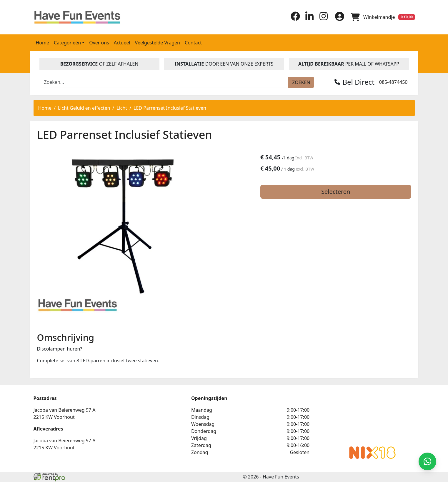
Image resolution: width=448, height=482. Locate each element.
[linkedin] (308, 19)
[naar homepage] (79, 17)
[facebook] (294, 19)
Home (43, 42)
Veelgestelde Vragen (158, 42)
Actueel (122, 42)
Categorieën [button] (67, 42)
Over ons (99, 42)
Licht (122, 107)
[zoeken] (301, 82)
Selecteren (351, 192)
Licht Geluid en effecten (84, 107)
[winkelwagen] (382, 17)
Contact (193, 42)
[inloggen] (338, 17)
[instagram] (322, 19)
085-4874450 (393, 81)
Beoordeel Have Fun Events (311, 419)
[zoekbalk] (165, 82)
